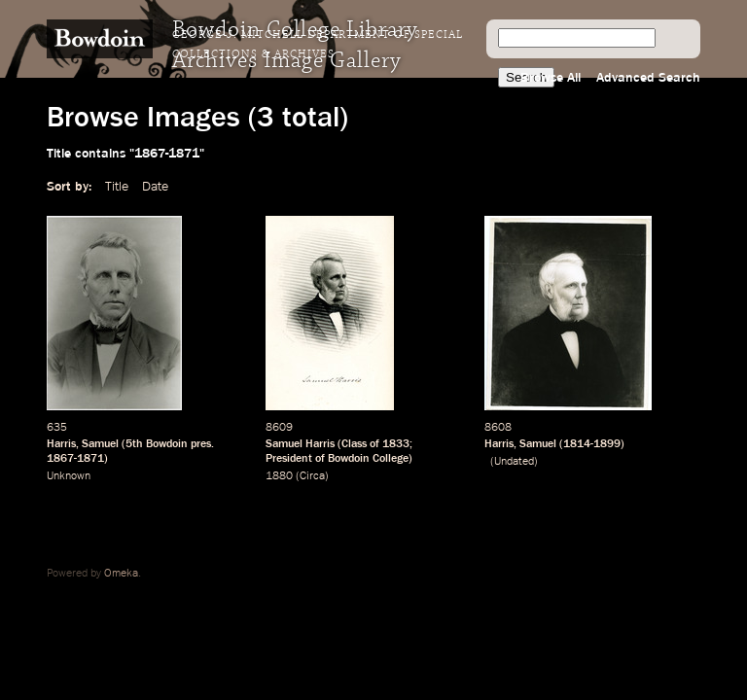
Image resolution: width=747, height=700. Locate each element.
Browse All (551, 78)
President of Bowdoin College (337, 459)
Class (354, 444)
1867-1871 (75, 459)
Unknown (69, 476)
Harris (61, 444)
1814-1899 (592, 444)
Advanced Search (648, 78)
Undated (514, 462)
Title (117, 187)
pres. (202, 444)
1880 (279, 476)
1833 (396, 444)
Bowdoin (167, 444)
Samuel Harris (300, 444)
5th (134, 444)
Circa (312, 476)
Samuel (100, 444)
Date (155, 187)
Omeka (121, 574)
